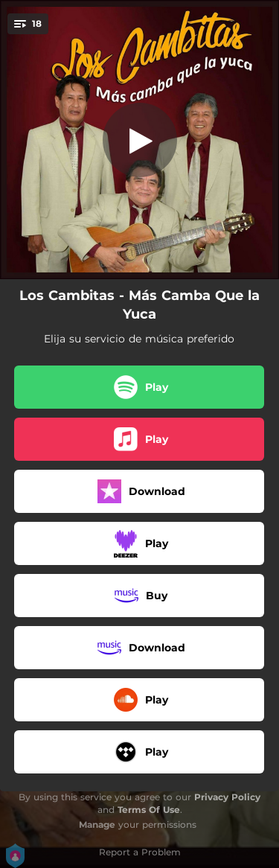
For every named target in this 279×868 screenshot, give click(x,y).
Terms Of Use (149, 810)
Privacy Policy (227, 797)
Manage (97, 824)
